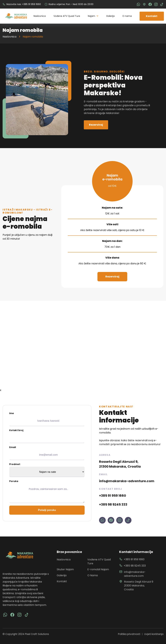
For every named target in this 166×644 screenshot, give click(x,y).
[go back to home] (20, 555)
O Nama (93, 575)
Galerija (110, 16)
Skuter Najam (65, 569)
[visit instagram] (19, 615)
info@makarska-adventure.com (127, 481)
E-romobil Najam (98, 569)
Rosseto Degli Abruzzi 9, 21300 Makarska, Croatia (120, 464)
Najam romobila (33, 37)
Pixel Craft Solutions (37, 634)
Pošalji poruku (47, 510)
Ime (47, 419)
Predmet (47, 470)
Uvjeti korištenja (154, 634)
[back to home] (16, 16)
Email (47, 453)
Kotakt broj (47, 436)
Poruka (47, 491)
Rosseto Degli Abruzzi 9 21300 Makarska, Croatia (136, 586)
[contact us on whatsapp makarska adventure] (102, 520)
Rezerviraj (96, 125)
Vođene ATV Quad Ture (67, 16)
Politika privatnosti (129, 634)
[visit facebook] (5, 615)
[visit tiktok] (27, 615)
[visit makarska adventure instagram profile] (120, 520)
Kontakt (152, 16)
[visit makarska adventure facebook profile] (111, 520)
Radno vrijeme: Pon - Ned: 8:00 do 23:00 (69, 4)
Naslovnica (40, 16)
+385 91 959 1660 (113, 496)
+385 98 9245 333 (113, 504)
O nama (127, 16)
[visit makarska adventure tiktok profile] (128, 520)
